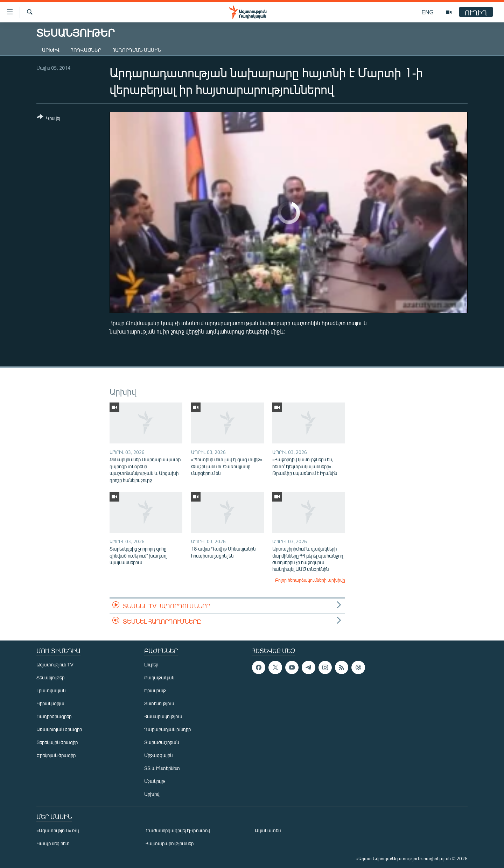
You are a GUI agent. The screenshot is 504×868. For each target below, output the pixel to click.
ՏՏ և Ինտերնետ (162, 768)
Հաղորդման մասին (137, 50)
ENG (428, 12)
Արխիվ (51, 50)
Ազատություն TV (55, 664)
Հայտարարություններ (170, 843)
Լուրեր (151, 664)
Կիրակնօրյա (50, 703)
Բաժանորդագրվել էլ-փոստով (178, 830)
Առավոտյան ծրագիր (59, 729)
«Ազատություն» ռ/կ (58, 830)
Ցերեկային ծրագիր (57, 742)
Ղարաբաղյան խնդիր (167, 729)
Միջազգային (158, 755)
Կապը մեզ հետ (53, 843)
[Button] (48, 119)
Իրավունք (155, 690)
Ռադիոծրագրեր (54, 716)
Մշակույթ (155, 781)
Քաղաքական (159, 677)
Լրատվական (51, 690)
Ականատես (268, 830)
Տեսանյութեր (50, 677)
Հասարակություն (163, 716)
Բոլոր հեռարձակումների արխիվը (310, 580)
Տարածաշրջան (162, 742)
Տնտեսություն (159, 703)
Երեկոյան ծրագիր (56, 755)
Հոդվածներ (86, 50)
